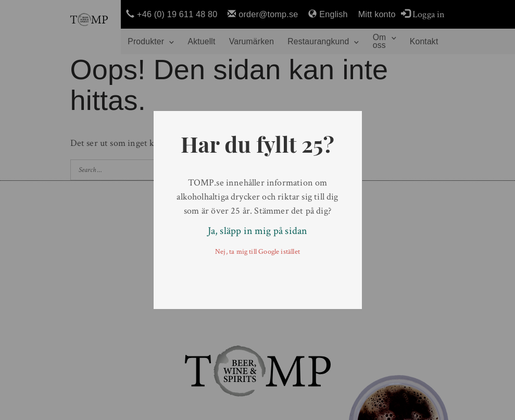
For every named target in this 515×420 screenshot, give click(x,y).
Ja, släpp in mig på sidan (258, 231)
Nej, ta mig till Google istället (257, 252)
